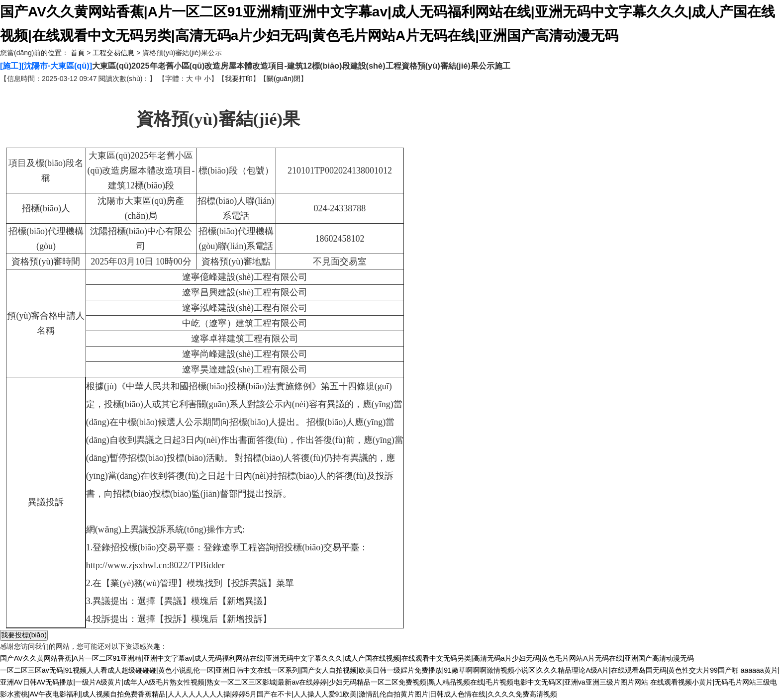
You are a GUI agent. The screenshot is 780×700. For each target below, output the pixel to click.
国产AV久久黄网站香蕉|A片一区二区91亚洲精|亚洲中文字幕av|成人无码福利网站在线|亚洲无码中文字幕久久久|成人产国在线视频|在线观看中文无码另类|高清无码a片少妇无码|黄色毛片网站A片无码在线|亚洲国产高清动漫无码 (347, 658)
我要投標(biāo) (24, 635)
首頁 (78, 53)
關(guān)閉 (284, 79)
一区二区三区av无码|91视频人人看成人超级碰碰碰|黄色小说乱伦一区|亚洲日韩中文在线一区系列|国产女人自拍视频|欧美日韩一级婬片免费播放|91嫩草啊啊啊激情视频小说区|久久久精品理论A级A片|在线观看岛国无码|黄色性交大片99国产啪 (369, 670)
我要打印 (239, 79)
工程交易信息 (113, 53)
